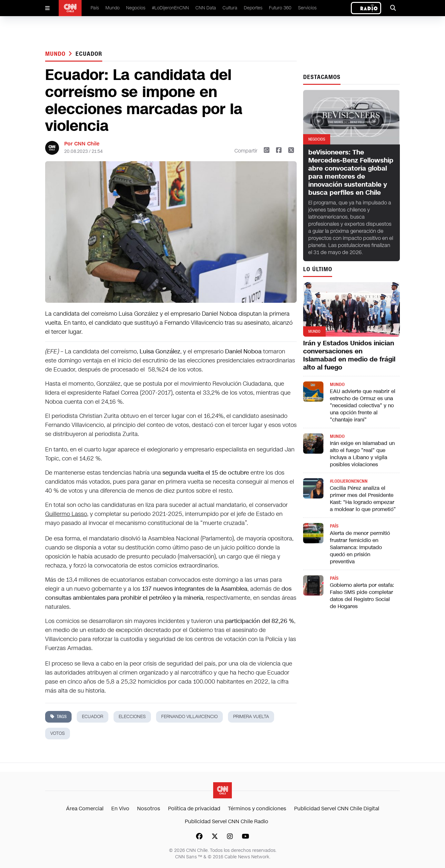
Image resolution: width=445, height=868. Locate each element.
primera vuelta (251, 717)
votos (58, 733)
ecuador (89, 54)
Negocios (136, 8)
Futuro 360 (280, 8)
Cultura (230, 8)
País (95, 8)
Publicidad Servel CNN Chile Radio (227, 821)
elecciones (132, 717)
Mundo (113, 8)
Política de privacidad (194, 809)
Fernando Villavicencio (189, 717)
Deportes (253, 8)
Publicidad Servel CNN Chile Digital (337, 809)
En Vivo (120, 809)
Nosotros (149, 809)
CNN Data (206, 8)
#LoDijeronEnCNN (170, 8)
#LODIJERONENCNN (349, 481)
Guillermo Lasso (66, 514)
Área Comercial (85, 809)
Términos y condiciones (257, 809)
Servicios (307, 8)
